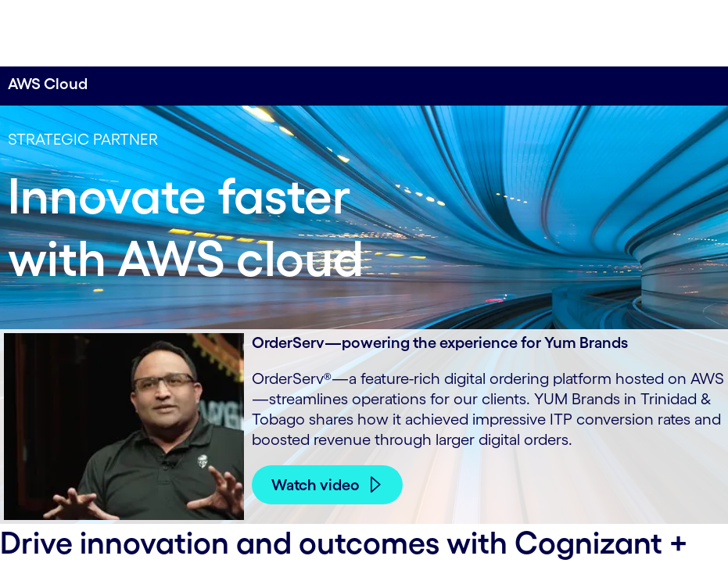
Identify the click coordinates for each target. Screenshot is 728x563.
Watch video (316, 485)
